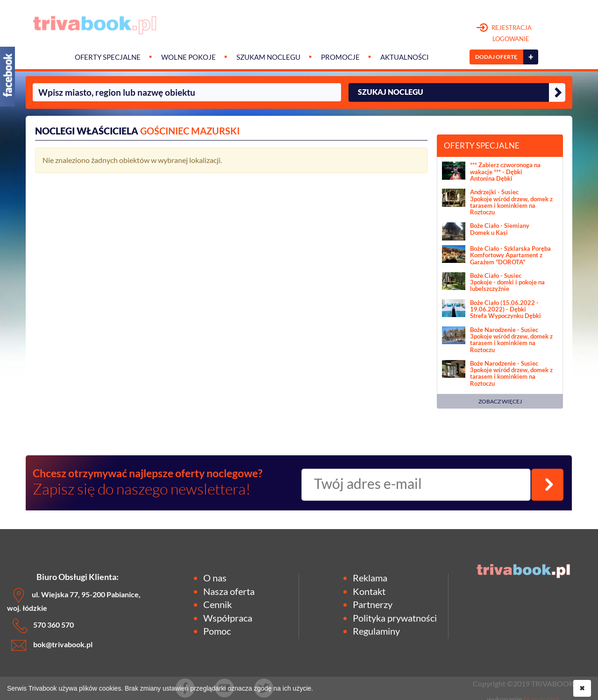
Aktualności (405, 57)
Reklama (370, 578)
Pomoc (217, 631)
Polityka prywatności (395, 618)
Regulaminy (376, 631)
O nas (215, 578)
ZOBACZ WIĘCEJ (500, 401)
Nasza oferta (229, 591)
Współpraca (228, 618)
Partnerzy (373, 604)
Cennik (217, 604)
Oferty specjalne (108, 57)
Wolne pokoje (189, 57)
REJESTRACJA (504, 34)
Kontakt (369, 591)
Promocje (340, 57)
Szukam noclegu (268, 57)
